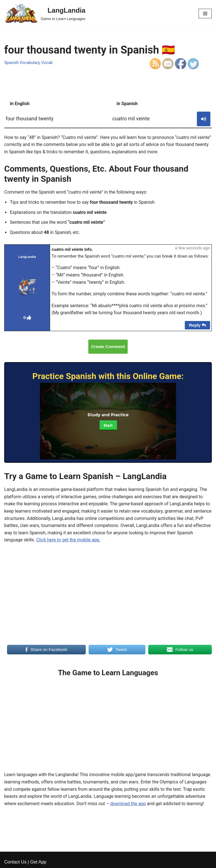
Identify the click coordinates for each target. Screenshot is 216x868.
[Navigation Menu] (205, 14)
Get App (38, 862)
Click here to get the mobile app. (68, 540)
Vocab (47, 63)
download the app (128, 804)
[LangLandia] (45, 13)
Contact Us (15, 862)
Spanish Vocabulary (22, 63)
